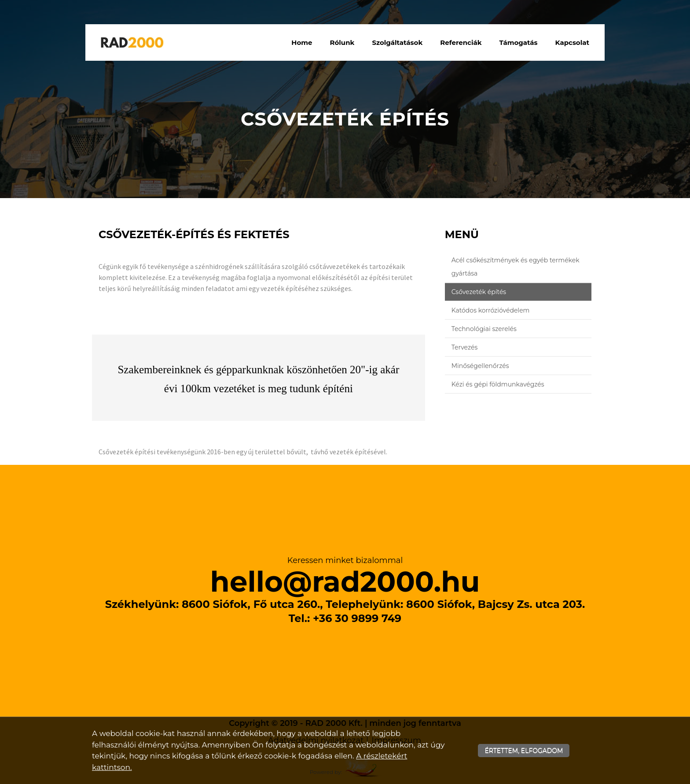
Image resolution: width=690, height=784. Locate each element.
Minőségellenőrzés (480, 366)
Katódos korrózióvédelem (491, 310)
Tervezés (465, 347)
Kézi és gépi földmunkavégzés (498, 384)
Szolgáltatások (397, 42)
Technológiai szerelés (484, 329)
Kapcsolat (572, 42)
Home (302, 42)
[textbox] (259, 237)
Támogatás (519, 42)
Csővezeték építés (479, 292)
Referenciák (461, 42)
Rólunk (342, 42)
